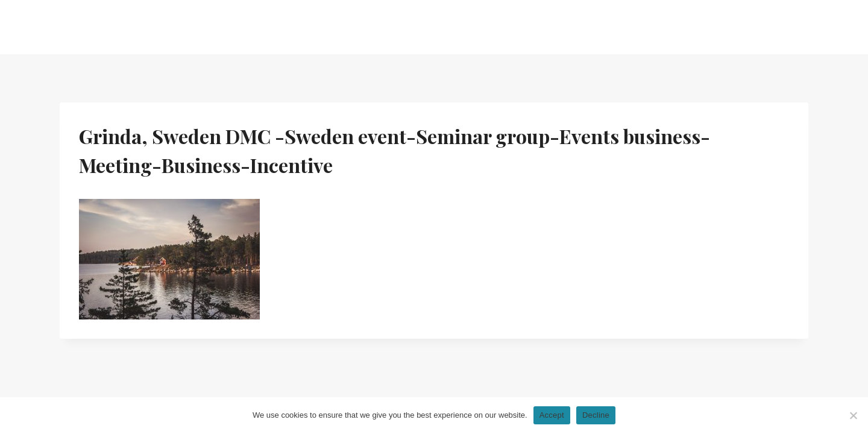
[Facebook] (799, 27)
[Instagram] (760, 27)
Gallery (565, 27)
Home (300, 27)
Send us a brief (698, 27)
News (514, 27)
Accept (552, 415)
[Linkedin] (780, 27)
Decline (596, 415)
